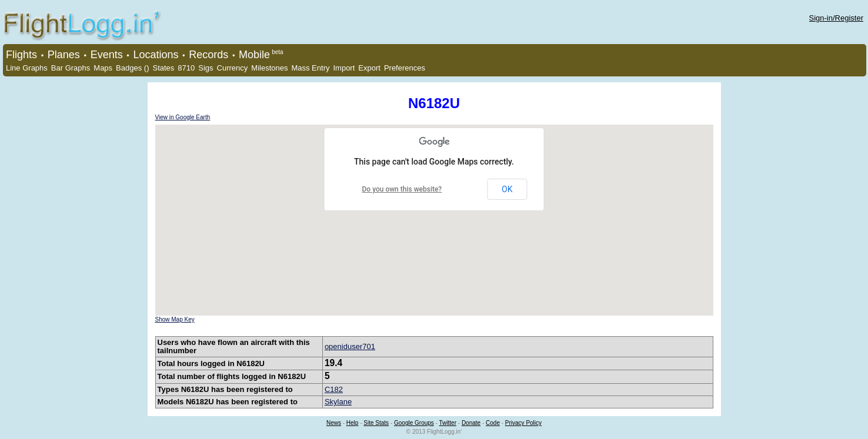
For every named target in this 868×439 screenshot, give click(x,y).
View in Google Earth (183, 117)
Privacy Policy (523, 423)
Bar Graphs (71, 68)
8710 (186, 68)
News (334, 423)
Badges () (132, 68)
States (163, 68)
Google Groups (414, 423)
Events (107, 55)
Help (353, 423)
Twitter (448, 423)
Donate (471, 423)
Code (493, 423)
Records (208, 55)
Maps (103, 68)
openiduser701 (350, 346)
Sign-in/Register (837, 18)
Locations (156, 55)
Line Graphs (27, 68)
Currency (233, 68)
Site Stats (376, 423)
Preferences (405, 68)
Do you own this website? (402, 189)
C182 (334, 389)
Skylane (338, 402)
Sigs (206, 68)
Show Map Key (175, 319)
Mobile (254, 55)
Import (344, 68)
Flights (21, 55)
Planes (64, 55)
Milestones (269, 68)
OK (507, 189)
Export (369, 68)
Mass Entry (310, 68)
